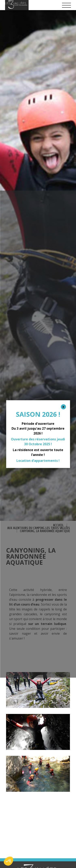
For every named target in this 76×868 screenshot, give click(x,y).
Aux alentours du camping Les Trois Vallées (39, 528)
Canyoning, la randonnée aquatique (45, 531)
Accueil (58, 525)
